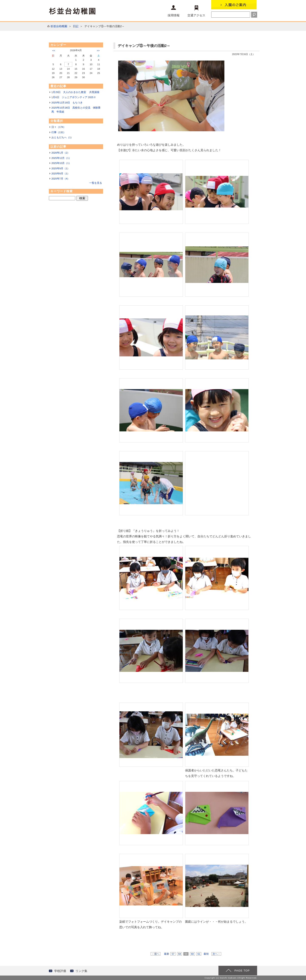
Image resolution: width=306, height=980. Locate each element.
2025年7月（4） (61, 179)
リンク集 (81, 971)
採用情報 (174, 11)
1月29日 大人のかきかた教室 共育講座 (75, 92)
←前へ (156, 954)
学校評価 (60, 971)
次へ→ (216, 954)
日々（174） (59, 127)
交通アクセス (196, 11)
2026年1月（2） (61, 153)
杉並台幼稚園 (59, 26)
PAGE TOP (242, 971)
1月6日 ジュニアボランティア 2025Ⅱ (74, 97)
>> (98, 51)
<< (54, 51)
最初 (206, 954)
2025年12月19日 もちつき (67, 103)
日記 (76, 26)
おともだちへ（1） (62, 137)
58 (179, 954)
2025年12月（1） (61, 158)
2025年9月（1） (61, 168)
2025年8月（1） (61, 174)
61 (199, 954)
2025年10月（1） (61, 163)
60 (192, 954)
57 (173, 954)
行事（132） (59, 132)
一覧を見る (96, 183)
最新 (167, 954)
